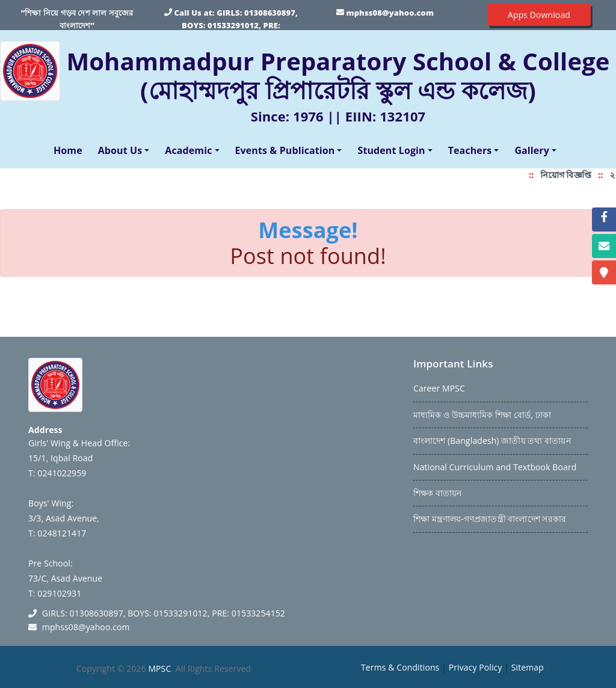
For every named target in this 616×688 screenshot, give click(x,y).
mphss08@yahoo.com (390, 13)
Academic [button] (188, 150)
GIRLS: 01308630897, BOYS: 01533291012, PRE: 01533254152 (240, 25)
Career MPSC (439, 388)
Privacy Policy (476, 667)
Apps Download (539, 15)
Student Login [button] (391, 150)
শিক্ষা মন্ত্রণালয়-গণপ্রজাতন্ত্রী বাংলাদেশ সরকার (490, 519)
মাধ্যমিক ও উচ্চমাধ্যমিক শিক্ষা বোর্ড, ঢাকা (482, 415)
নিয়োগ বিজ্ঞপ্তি (570, 175)
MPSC (159, 668)
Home (70, 150)
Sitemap (528, 667)
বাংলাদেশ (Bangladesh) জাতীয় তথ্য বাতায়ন (492, 441)
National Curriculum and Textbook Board (495, 467)
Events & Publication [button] (285, 150)
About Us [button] (120, 150)
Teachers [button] (470, 150)
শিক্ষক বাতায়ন (437, 493)
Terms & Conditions (400, 667)
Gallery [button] (532, 150)
